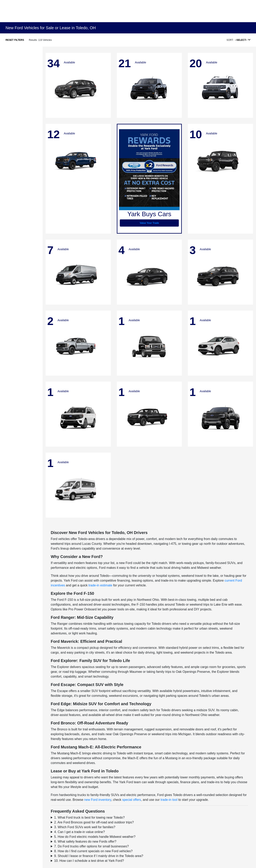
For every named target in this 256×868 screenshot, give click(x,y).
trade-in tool (169, 800)
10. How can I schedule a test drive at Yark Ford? (89, 861)
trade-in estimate (100, 585)
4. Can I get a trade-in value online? (80, 832)
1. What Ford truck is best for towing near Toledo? (89, 817)
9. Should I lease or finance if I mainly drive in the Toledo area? (99, 856)
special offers (132, 800)
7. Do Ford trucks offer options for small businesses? (91, 846)
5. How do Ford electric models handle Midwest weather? (95, 837)
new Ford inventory (98, 800)
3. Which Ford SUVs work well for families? (85, 827)
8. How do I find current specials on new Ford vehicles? (93, 851)
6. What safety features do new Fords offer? (85, 841)
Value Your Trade (149, 223)
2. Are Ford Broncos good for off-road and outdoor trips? (94, 822)
